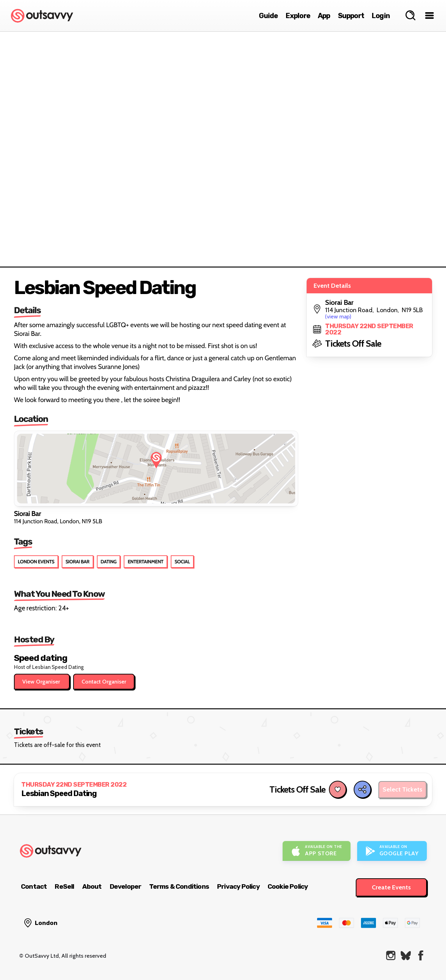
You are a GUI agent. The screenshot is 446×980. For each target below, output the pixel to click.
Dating (109, 562)
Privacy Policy (238, 886)
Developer (126, 886)
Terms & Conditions (179, 886)
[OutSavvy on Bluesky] (406, 955)
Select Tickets (402, 789)
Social (182, 562)
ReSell (64, 886)
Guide (268, 16)
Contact (34, 886)
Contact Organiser (104, 682)
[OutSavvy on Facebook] (421, 955)
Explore (298, 16)
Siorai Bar (78, 562)
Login (381, 16)
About (92, 886)
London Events (36, 562)
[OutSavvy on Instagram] (391, 955)
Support (351, 16)
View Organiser (42, 682)
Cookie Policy (288, 886)
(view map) (338, 317)
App (324, 16)
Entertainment (145, 562)
